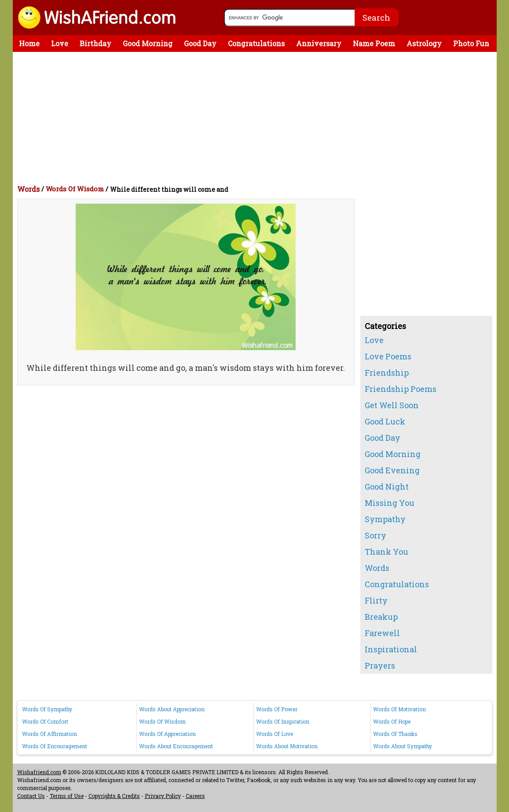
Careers (195, 796)
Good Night (387, 486)
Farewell (382, 633)
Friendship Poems (401, 389)
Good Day (200, 43)
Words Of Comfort (45, 721)
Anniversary (319, 43)
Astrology (424, 43)
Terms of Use (67, 796)
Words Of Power (277, 709)
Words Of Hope (392, 721)
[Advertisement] (257, 118)
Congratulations (256, 43)
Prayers (380, 666)
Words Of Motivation (399, 709)
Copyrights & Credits (114, 796)
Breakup (381, 617)
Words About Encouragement (176, 746)
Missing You (390, 503)
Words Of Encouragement (55, 746)
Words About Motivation (287, 746)
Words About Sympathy (403, 746)
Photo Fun (471, 43)
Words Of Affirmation (49, 734)
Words (28, 189)
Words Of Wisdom (75, 189)
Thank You (386, 552)
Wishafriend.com (39, 772)
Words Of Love (275, 734)
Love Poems (388, 356)
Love (60, 43)
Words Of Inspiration (283, 721)
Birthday (95, 43)
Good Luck (385, 421)
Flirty (376, 600)
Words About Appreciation (172, 709)
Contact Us (31, 796)
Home (29, 43)
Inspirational (391, 649)
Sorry (375, 535)
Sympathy (385, 519)
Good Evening (392, 470)
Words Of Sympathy (47, 709)
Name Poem (374, 43)
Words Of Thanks (395, 734)
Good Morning (148, 43)
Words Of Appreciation (167, 734)
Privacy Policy (163, 796)
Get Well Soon (392, 405)
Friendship (387, 373)
